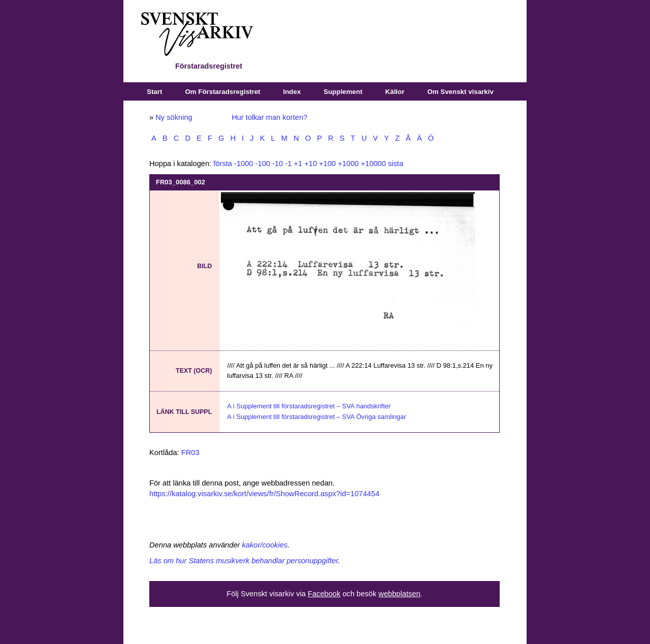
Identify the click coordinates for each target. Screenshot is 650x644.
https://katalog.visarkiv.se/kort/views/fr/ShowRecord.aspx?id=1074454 (264, 494)
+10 (311, 164)
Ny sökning (174, 117)
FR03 (190, 453)
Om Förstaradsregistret (222, 92)
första (223, 164)
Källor (395, 92)
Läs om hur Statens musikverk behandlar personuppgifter (244, 561)
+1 (298, 164)
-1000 (244, 164)
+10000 (373, 164)
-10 (278, 164)
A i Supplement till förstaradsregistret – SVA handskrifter (309, 406)
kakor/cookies (265, 545)
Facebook (324, 594)
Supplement (343, 92)
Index (292, 92)
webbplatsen (399, 594)
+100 (327, 164)
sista (396, 164)
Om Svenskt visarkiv (460, 92)
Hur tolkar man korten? (269, 117)
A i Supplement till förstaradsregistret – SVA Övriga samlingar (316, 417)
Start (154, 92)
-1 (288, 164)
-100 (263, 164)
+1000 (348, 164)
